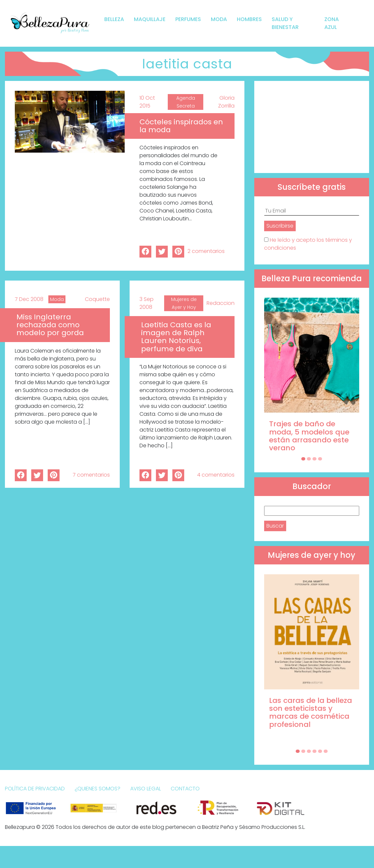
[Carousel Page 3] (314, 459)
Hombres (249, 19)
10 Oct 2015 (147, 102)
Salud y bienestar (285, 23)
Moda (219, 19)
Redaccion (221, 303)
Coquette (97, 299)
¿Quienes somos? (98, 789)
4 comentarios (216, 475)
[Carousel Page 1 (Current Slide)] (303, 459)
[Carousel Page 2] (309, 459)
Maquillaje (150, 19)
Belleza (114, 19)
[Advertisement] (312, 127)
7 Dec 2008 (29, 299)
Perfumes (188, 19)
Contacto (185, 789)
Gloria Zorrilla (226, 102)
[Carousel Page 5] (320, 751)
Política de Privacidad (35, 789)
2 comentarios (206, 251)
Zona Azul (332, 23)
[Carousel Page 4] (320, 459)
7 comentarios (91, 475)
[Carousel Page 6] (326, 751)
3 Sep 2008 (147, 303)
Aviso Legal (146, 789)
